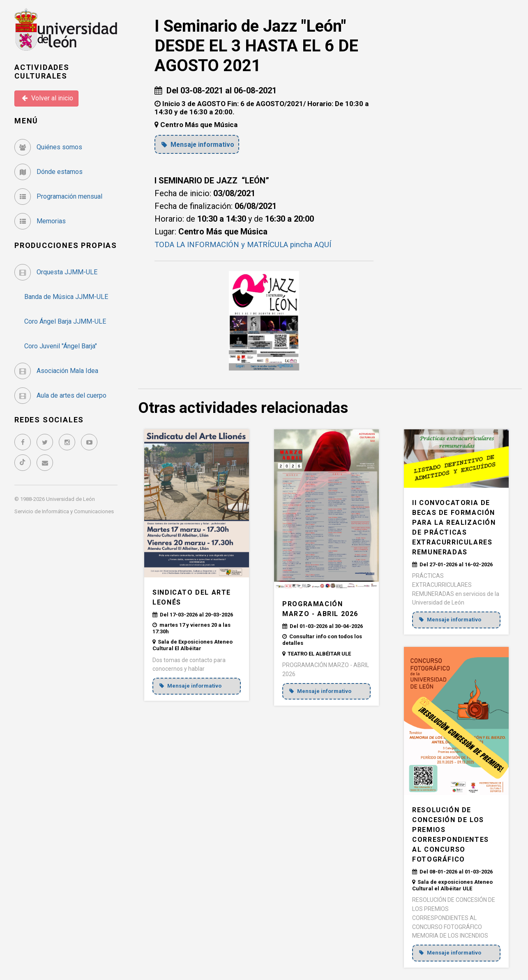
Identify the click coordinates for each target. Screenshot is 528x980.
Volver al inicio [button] (47, 98)
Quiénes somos (48, 147)
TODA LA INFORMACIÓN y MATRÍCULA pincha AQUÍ (249, 244)
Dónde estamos (48, 172)
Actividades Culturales (42, 72)
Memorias (40, 221)
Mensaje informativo (200, 144)
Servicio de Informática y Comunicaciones (64, 511)
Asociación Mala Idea (56, 371)
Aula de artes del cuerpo (60, 395)
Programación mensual (58, 196)
